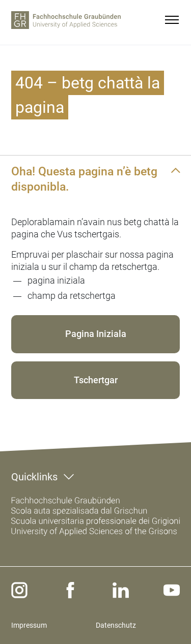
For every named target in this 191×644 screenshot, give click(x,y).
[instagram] (19, 590)
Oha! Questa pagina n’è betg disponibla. (84, 179)
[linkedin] (121, 590)
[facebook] (70, 590)
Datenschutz (116, 625)
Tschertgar (96, 380)
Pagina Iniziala (96, 334)
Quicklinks (34, 477)
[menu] (172, 20)
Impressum (29, 625)
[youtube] (172, 590)
